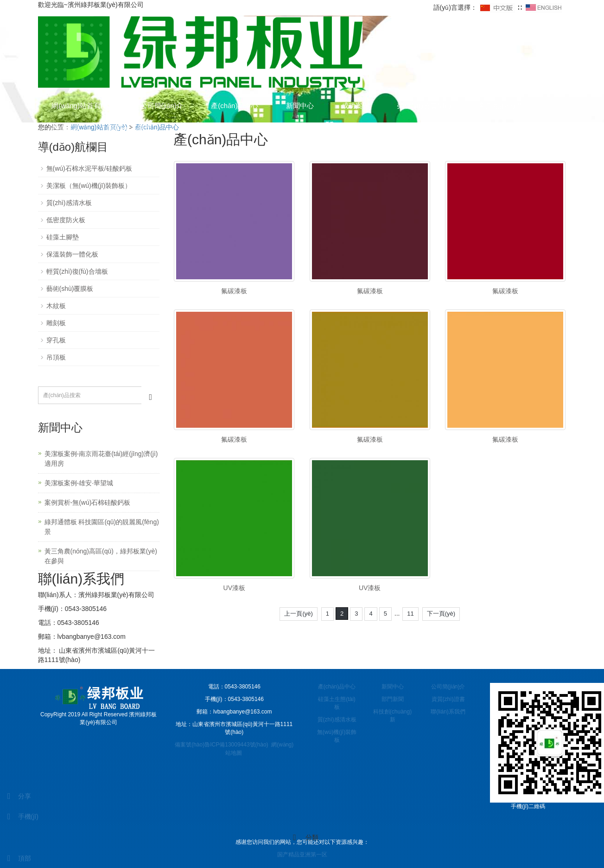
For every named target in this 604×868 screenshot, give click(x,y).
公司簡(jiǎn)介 (162, 106)
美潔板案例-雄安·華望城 (79, 483)
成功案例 (356, 106)
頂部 (16, 858)
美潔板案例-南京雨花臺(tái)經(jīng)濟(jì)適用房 (101, 459)
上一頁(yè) (298, 614)
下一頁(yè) (441, 614)
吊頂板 (56, 357)
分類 (302, 837)
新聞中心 (300, 106)
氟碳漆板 (234, 291)
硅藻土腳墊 (63, 237)
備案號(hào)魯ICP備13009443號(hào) (221, 745)
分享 (16, 796)
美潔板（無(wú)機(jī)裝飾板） (89, 186)
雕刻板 (56, 323)
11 (410, 614)
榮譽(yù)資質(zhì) (425, 106)
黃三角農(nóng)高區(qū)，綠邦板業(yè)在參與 (101, 556)
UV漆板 (234, 588)
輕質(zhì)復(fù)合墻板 (77, 271)
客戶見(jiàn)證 (501, 106)
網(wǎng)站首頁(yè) (82, 106)
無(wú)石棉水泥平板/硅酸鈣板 (89, 168)
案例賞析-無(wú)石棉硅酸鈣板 (88, 502)
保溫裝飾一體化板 (72, 254)
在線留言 (66, 128)
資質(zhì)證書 (448, 699)
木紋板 (56, 306)
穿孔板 (56, 340)
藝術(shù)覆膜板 (70, 289)
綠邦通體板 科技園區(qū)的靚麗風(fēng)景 (102, 527)
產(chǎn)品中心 (235, 106)
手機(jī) (19, 817)
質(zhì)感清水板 (69, 203)
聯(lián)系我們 (129, 128)
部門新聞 (393, 699)
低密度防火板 (66, 220)
